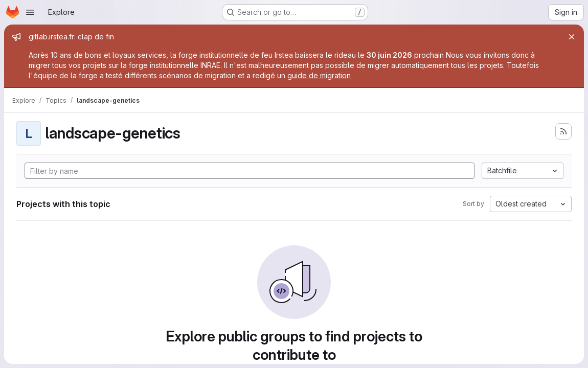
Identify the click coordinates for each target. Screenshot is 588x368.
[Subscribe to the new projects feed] (563, 131)
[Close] (572, 37)
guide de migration (319, 75)
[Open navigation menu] (30, 12)
